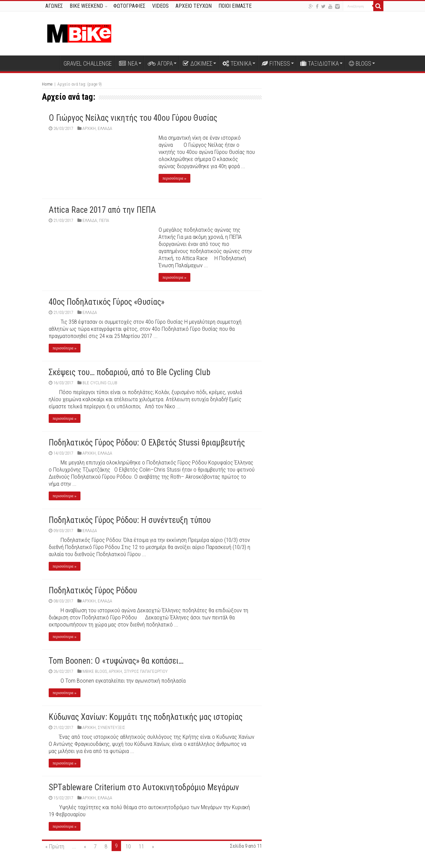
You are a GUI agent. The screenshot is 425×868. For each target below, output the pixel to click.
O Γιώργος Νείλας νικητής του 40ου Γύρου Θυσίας (133, 118)
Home (47, 84)
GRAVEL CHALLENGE (88, 63)
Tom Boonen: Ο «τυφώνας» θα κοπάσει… (116, 661)
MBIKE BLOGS (95, 671)
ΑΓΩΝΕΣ (54, 6)
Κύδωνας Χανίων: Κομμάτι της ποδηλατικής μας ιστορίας (146, 717)
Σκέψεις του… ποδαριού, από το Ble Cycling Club (129, 372)
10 (128, 846)
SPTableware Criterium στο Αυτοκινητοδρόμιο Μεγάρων (144, 787)
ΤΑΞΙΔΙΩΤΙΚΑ (320, 63)
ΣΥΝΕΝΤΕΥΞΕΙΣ (111, 727)
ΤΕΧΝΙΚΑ (237, 63)
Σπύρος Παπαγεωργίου (146, 671)
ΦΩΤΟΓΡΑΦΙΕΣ (129, 6)
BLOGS (360, 63)
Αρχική (51, 63)
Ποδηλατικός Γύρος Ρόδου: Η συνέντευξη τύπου (130, 520)
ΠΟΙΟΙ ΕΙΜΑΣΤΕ (235, 6)
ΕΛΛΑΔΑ (105, 128)
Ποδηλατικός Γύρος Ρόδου (93, 590)
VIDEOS (160, 6)
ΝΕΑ (128, 63)
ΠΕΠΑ (104, 220)
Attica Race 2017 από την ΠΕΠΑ (102, 210)
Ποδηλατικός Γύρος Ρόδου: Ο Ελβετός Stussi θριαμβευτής (147, 443)
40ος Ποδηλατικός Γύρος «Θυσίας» (107, 302)
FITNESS (276, 63)
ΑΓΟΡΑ (160, 63)
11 (141, 846)
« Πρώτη (55, 846)
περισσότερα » (174, 178)
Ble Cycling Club (100, 383)
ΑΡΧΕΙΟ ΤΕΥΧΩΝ (194, 6)
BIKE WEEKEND (86, 6)
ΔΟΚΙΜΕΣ (198, 63)
